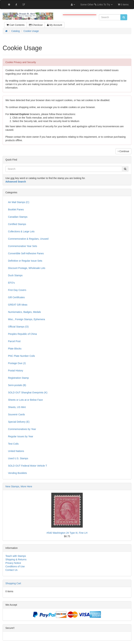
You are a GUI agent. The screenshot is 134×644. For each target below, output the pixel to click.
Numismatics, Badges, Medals (24, 312)
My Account (55, 25)
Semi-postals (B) (17, 385)
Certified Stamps (17, 224)
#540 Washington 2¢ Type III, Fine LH (67, 533)
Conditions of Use (15, 566)
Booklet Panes (16, 209)
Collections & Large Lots (21, 231)
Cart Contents (15, 25)
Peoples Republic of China (22, 334)
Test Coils (13, 444)
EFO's (11, 283)
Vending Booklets (17, 473)
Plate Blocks (15, 349)
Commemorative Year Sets (23, 246)
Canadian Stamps (18, 217)
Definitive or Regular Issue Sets (25, 261)
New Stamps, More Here (19, 486)
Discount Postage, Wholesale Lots (27, 268)
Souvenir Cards (16, 414)
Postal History (16, 371)
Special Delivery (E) (19, 422)
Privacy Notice (13, 563)
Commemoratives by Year (22, 429)
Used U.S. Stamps (18, 458)
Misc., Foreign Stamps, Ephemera (27, 319)
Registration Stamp (18, 378)
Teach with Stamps (16, 556)
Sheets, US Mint (17, 407)
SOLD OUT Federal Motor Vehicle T (28, 466)
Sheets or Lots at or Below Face (25, 400)
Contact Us (11, 570)
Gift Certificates (16, 297)
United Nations (16, 451)
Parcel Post (14, 341)
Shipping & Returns (16, 559)
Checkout (36, 25)
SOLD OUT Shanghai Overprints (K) (28, 393)
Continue (123, 151)
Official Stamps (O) (18, 327)
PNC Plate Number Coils (21, 356)
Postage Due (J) (17, 363)
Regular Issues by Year (21, 436)
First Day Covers (17, 290)
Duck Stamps (15, 275)
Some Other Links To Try (96, 5)
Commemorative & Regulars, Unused (28, 239)
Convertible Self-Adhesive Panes (26, 253)
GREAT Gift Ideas (18, 305)
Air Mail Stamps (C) (19, 202)
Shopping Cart (13, 583)
